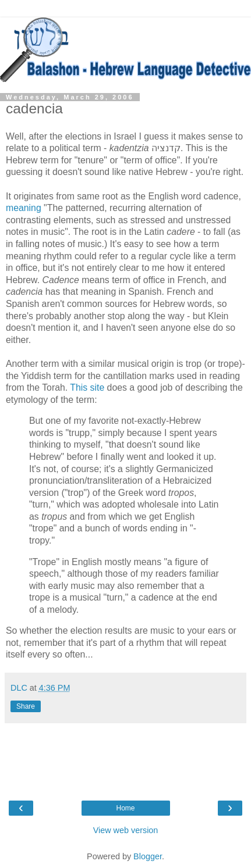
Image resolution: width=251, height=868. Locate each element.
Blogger (148, 856)
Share (26, 706)
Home (125, 808)
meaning (24, 208)
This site (88, 387)
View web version (126, 830)
